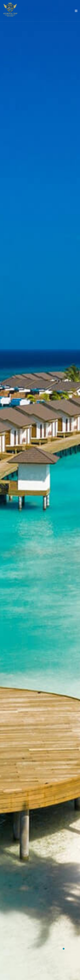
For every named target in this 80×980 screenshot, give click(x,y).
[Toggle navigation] (76, 11)
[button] (64, 949)
